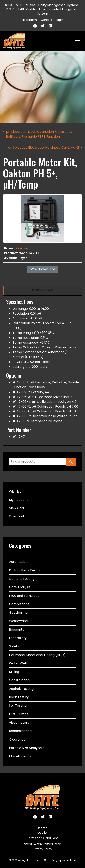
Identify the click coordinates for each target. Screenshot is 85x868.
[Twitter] (43, 26)
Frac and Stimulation (25, 596)
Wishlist (15, 491)
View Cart (17, 508)
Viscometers (19, 722)
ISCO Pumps (19, 714)
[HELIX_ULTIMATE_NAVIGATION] (77, 41)
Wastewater (19, 621)
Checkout (17, 516)
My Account (18, 500)
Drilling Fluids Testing (25, 570)
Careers (46, 20)
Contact (43, 828)
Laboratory (18, 638)
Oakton (22, 248)
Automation (18, 562)
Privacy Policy (42, 849)
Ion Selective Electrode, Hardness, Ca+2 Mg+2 (43, 148)
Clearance (17, 739)
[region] (42, 291)
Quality (42, 833)
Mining (14, 672)
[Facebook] (35, 26)
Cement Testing (22, 579)
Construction (19, 680)
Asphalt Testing (21, 689)
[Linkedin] (50, 26)
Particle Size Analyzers (27, 748)
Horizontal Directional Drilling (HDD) (37, 655)
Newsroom (29, 20)
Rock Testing (19, 697)
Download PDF (42, 269)
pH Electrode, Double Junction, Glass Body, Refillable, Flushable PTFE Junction (39, 134)
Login (60, 20)
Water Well (18, 663)
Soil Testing (18, 706)
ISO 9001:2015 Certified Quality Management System (41, 5)
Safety (14, 646)
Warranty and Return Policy (42, 844)
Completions (19, 604)
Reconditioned (20, 731)
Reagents (17, 629)
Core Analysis (20, 587)
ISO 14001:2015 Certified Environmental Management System (43, 11)
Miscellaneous (20, 756)
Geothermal (19, 613)
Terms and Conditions (43, 838)
